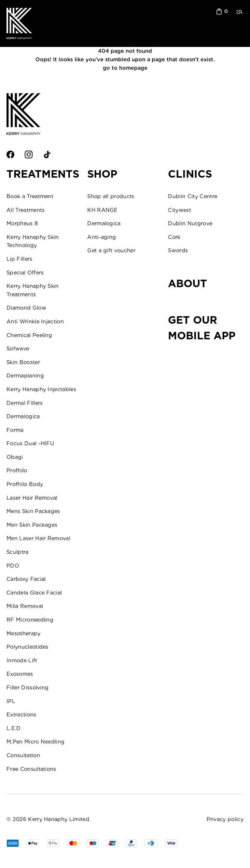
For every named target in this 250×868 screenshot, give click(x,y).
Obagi (15, 457)
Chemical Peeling (29, 335)
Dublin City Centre (193, 196)
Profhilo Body (25, 484)
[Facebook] (10, 154)
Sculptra (18, 552)
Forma (15, 430)
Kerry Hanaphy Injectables (41, 389)
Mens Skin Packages (33, 511)
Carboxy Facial (26, 579)
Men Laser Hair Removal (38, 538)
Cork (174, 237)
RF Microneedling (30, 620)
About (187, 283)
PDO (13, 566)
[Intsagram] (29, 154)
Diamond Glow (26, 308)
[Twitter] (65, 154)
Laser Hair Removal (32, 498)
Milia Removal (25, 606)
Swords (178, 250)
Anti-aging (102, 237)
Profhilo (17, 471)
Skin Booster (23, 362)
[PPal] (131, 843)
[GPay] (53, 843)
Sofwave (18, 349)
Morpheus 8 (22, 223)
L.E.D (14, 728)
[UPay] (112, 843)
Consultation (23, 755)
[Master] (73, 843)
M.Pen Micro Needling (35, 742)
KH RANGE (103, 210)
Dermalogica (23, 416)
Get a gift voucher (111, 250)
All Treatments (26, 210)
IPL (11, 701)
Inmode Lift (22, 661)
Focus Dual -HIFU (30, 443)
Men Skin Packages (32, 525)
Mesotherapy (24, 633)
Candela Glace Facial (34, 593)
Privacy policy (225, 819)
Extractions (21, 715)
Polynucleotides (28, 647)
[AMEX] (13, 843)
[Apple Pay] (33, 843)
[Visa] (93, 843)
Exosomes (20, 674)
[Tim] (151, 843)
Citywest (180, 210)
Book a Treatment (30, 196)
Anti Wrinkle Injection (35, 322)
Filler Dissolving (28, 688)
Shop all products (111, 196)
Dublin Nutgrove (190, 223)
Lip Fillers (20, 259)
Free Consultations (31, 769)
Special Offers (25, 273)
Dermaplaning (25, 376)
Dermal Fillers (25, 403)
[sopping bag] (222, 12)
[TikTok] (47, 154)
